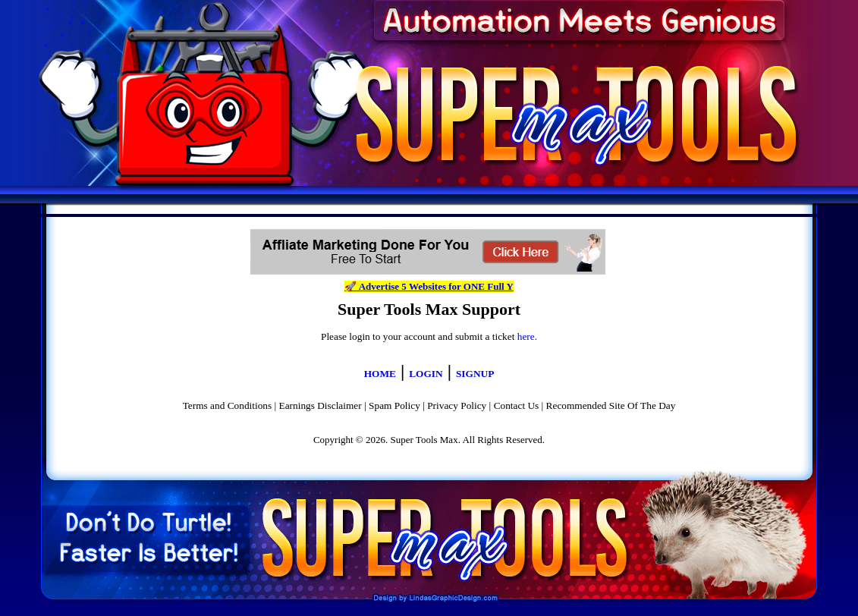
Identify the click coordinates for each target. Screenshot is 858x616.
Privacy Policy (457, 405)
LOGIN (426, 374)
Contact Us (517, 405)
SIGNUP (475, 374)
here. (527, 336)
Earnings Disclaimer (321, 405)
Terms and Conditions (228, 405)
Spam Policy (394, 405)
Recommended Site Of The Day (611, 405)
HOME (380, 374)
